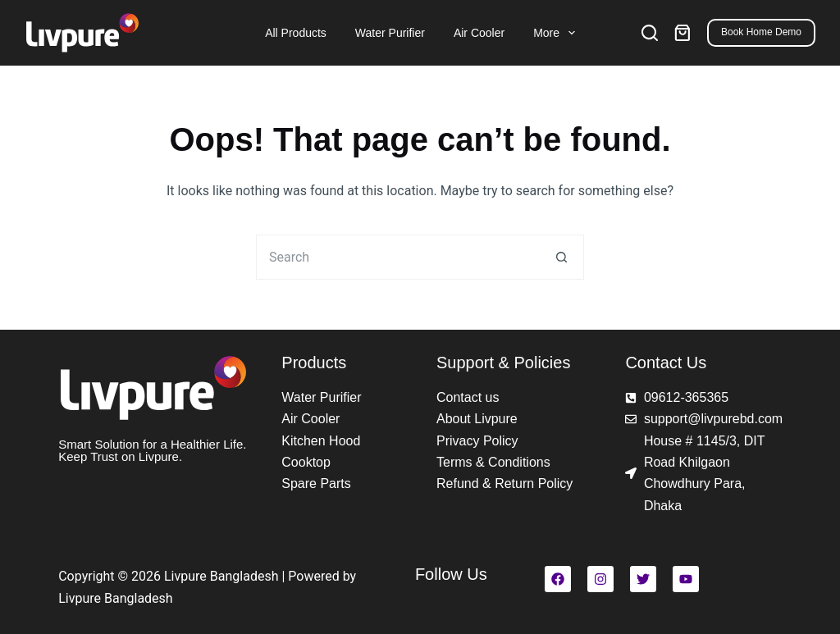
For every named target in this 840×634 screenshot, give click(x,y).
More (556, 33)
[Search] (650, 33)
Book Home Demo (761, 32)
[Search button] (562, 257)
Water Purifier (390, 33)
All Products (296, 33)
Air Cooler (479, 33)
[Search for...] (397, 257)
